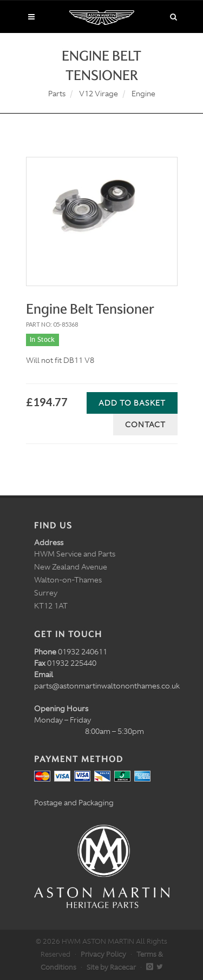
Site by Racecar (111, 967)
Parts (57, 94)
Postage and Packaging (74, 803)
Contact (145, 425)
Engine (143, 94)
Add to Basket (132, 403)
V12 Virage (99, 94)
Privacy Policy (103, 954)
